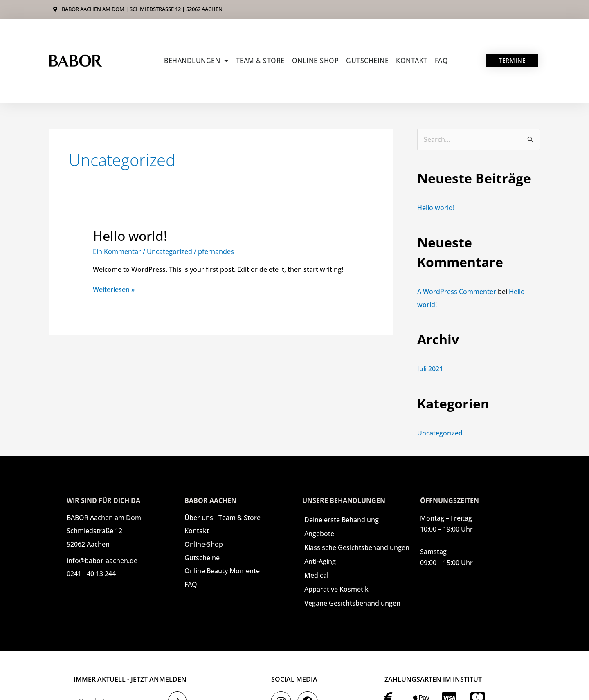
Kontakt (412, 61)
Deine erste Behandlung (342, 520)
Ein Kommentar (117, 251)
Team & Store (260, 61)
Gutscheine (367, 61)
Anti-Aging (320, 561)
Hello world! (130, 236)
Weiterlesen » (114, 289)
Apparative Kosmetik (336, 589)
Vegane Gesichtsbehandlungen (352, 603)
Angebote (319, 534)
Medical (316, 575)
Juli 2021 (430, 369)
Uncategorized (170, 251)
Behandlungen (196, 61)
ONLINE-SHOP (316, 61)
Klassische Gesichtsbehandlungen (357, 547)
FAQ (442, 61)
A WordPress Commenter (457, 292)
